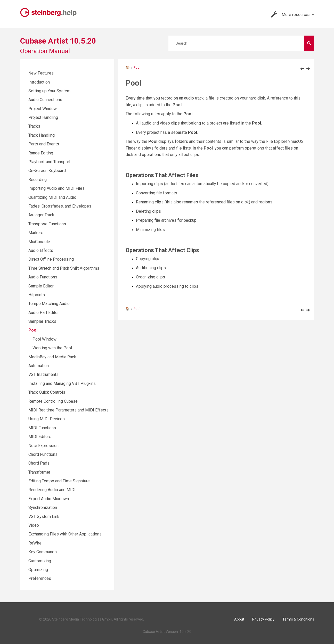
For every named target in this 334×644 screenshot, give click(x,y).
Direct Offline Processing (51, 259)
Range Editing (41, 153)
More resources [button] (292, 14)
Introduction (39, 82)
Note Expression (43, 446)
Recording (38, 180)
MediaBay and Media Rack (52, 357)
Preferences (40, 578)
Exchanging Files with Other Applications (65, 534)
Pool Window (44, 339)
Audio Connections (45, 100)
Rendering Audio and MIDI (52, 490)
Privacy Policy (263, 619)
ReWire (35, 543)
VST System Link (44, 517)
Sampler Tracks (42, 321)
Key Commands (43, 552)
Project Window (43, 109)
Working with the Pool (52, 348)
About (239, 619)
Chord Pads (39, 463)
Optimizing (38, 570)
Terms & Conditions (298, 619)
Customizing (40, 561)
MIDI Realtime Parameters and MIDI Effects (68, 410)
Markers (36, 233)
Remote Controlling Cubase (53, 401)
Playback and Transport (49, 162)
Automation (39, 366)
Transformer (39, 472)
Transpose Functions (47, 224)
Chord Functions (43, 454)
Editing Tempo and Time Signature (59, 481)
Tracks (34, 126)
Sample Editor (41, 286)
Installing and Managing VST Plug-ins (62, 383)
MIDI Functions (42, 428)
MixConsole (39, 242)
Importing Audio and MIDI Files (56, 188)
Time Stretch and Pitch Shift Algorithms (64, 268)
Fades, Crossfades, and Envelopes (60, 206)
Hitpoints (37, 295)
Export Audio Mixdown (49, 499)
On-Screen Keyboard (47, 171)
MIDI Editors (40, 437)
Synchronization (43, 507)
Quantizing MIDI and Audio (52, 197)
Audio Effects (41, 250)
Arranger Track (41, 215)
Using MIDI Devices (47, 419)
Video (34, 525)
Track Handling (42, 135)
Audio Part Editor (44, 313)
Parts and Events (44, 144)
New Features (41, 73)
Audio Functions (43, 277)
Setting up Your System (49, 91)
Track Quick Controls (47, 392)
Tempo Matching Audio (49, 304)
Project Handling (43, 117)
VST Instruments (43, 374)
